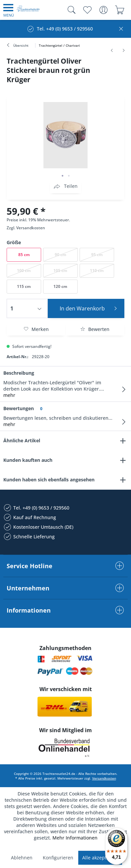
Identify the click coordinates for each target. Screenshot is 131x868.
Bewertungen (19, 408)
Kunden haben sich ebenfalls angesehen (49, 480)
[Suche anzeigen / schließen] (70, 10)
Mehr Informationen (75, 838)
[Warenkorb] (120, 10)
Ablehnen (22, 858)
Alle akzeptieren (100, 858)
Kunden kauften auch (28, 460)
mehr (9, 395)
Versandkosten (31, 228)
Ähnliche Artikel (22, 440)
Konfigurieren (58, 858)
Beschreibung (19, 373)
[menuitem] (9, 10)
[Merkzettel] (87, 10)
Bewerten (95, 329)
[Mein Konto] (103, 10)
